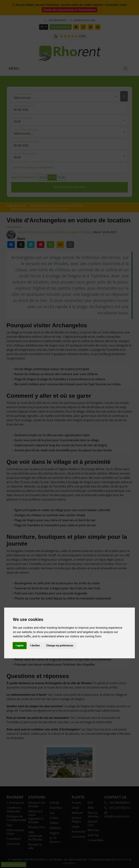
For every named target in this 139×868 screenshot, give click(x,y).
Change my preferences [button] (60, 645)
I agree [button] (20, 645)
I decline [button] (35, 645)
